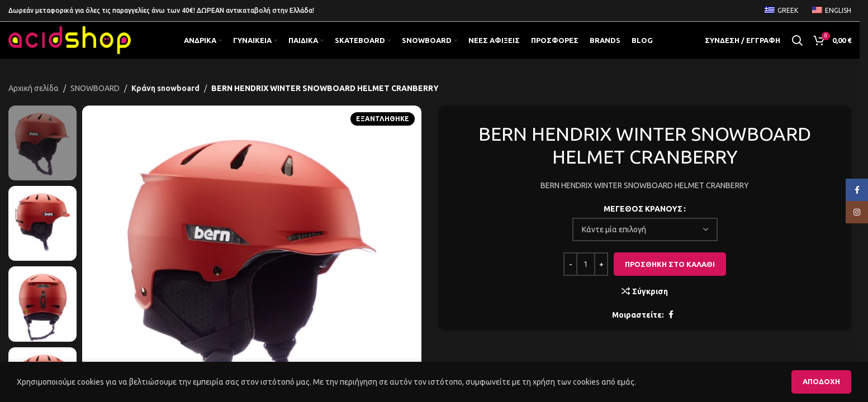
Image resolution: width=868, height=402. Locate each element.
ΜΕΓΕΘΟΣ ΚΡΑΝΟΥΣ (643, 223)
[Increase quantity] (601, 279)
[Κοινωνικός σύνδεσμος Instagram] (857, 212)
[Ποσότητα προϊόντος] (586, 279)
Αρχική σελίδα (34, 102)
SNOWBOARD (95, 102)
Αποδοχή (821, 381)
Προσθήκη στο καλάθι (670, 278)
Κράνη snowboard (163, 102)
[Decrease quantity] (570, 279)
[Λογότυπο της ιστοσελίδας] (70, 47)
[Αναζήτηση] (797, 48)
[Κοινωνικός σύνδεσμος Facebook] (671, 329)
